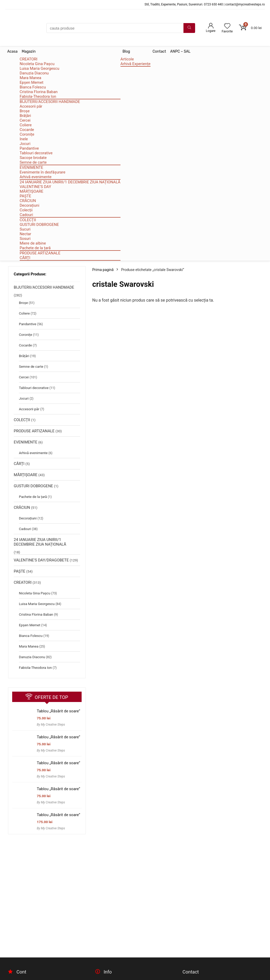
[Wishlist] (227, 26)
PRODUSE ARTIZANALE (40, 253)
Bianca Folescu (33, 87)
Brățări (25, 116)
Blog (126, 51)
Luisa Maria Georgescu (40, 68)
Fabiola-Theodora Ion (38, 96)
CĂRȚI (25, 258)
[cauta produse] (189, 28)
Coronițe (27, 134)
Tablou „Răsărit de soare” (58, 711)
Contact (159, 51)
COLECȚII (28, 220)
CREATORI (29, 59)
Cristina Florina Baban (39, 92)
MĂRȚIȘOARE (31, 191)
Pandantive (29, 148)
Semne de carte (33, 162)
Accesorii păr (31, 106)
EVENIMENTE (31, 168)
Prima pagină (103, 270)
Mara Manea (31, 78)
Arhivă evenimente (36, 177)
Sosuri (25, 239)
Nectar (26, 234)
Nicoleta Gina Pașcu (37, 64)
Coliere (26, 125)
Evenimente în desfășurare (42, 172)
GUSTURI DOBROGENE (39, 225)
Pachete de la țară (35, 248)
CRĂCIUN (28, 201)
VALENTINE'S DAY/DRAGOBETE (41, 560)
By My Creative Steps (51, 725)
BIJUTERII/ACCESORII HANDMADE (50, 102)
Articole (127, 59)
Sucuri (25, 229)
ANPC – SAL (180, 51)
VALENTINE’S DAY (35, 187)
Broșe (25, 111)
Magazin (29, 51)
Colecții (26, 210)
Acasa (12, 51)
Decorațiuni (30, 205)
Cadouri (26, 215)
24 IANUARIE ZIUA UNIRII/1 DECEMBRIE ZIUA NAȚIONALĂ (70, 182)
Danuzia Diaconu (34, 73)
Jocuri (25, 144)
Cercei (25, 120)
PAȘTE (26, 196)
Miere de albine (33, 243)
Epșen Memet (32, 82)
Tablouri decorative (36, 153)
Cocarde (27, 130)
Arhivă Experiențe (136, 64)
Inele (24, 139)
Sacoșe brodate (33, 158)
